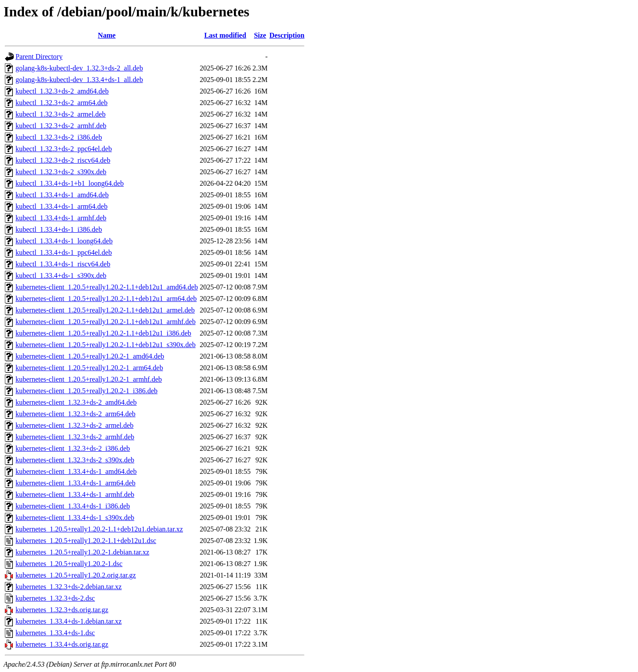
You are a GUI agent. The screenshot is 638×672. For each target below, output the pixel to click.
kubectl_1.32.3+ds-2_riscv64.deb (63, 160)
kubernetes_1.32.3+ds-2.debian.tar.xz (69, 587)
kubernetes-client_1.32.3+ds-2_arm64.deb (76, 414)
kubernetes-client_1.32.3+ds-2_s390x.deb (75, 460)
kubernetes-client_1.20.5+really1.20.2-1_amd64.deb (90, 356)
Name (107, 35)
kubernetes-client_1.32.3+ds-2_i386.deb (73, 448)
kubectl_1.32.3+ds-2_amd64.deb (62, 91)
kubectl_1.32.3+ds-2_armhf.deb (61, 126)
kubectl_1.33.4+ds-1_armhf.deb (61, 218)
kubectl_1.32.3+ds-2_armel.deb (60, 114)
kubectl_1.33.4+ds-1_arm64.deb (62, 206)
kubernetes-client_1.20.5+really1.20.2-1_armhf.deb (89, 379)
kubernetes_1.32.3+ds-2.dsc (55, 598)
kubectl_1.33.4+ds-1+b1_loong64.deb (70, 183)
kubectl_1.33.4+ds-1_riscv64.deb (63, 264)
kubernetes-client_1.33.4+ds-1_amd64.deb (76, 471)
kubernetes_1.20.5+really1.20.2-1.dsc (69, 564)
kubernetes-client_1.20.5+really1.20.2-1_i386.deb (87, 391)
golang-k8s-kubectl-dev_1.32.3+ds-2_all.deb (79, 68)
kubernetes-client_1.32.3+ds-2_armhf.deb (75, 437)
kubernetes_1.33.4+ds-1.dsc (55, 633)
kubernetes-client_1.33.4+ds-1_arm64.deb (76, 483)
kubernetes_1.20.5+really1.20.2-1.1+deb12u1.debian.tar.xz (99, 529)
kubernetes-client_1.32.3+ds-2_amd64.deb (76, 402)
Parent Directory (39, 57)
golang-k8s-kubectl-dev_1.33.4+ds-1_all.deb (79, 80)
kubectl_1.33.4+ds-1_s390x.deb (61, 275)
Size (260, 35)
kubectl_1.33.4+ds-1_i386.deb (59, 229)
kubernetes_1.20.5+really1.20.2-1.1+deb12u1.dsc (86, 541)
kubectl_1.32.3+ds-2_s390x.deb (61, 172)
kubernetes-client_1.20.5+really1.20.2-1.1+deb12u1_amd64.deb (107, 287)
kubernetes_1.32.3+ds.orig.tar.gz (62, 610)
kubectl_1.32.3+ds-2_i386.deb (59, 137)
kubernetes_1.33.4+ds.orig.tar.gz (62, 644)
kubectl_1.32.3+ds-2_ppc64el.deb (64, 149)
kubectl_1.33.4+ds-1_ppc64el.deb (64, 252)
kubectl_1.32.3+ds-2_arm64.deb (62, 103)
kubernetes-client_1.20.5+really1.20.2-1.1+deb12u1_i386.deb (103, 333)
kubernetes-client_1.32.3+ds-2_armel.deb (74, 425)
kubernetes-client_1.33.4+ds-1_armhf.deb (75, 494)
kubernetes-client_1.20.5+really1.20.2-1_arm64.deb (89, 368)
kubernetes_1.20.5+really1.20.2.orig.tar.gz (76, 575)
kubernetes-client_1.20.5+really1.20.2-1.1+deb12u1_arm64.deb (106, 299)
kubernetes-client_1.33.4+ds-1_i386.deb (73, 506)
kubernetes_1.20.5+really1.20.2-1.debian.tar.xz (82, 552)
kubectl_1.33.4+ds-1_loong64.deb (64, 241)
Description (287, 35)
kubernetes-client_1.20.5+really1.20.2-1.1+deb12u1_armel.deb (105, 310)
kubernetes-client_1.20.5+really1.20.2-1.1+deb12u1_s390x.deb (105, 345)
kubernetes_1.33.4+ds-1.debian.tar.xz (69, 621)
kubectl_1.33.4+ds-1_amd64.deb (62, 195)
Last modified (225, 35)
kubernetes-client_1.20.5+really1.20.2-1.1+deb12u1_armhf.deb (105, 322)
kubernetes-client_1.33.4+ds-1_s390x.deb (75, 518)
